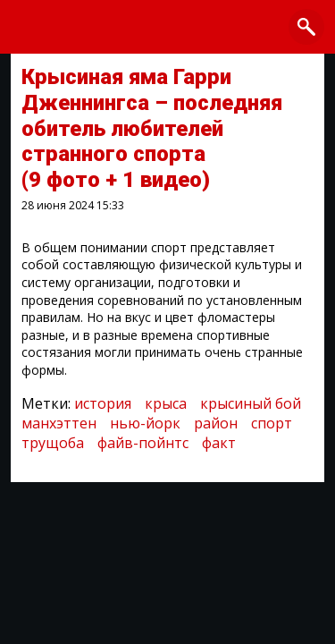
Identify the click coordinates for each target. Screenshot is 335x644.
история (103, 403)
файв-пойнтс (143, 443)
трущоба (53, 443)
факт (219, 443)
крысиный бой (251, 403)
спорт (272, 423)
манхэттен (59, 423)
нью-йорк (145, 423)
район (216, 423)
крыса (166, 403)
